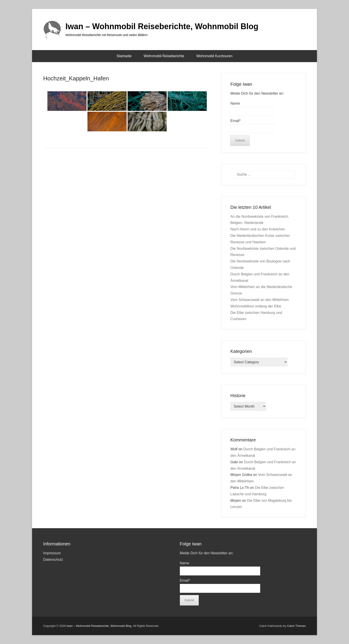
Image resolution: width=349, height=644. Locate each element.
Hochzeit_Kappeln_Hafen (76, 78)
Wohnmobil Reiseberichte (164, 56)
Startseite (124, 56)
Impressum (52, 553)
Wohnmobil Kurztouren (214, 56)
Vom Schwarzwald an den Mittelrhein (260, 300)
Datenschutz (53, 560)
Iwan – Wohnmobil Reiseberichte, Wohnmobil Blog (162, 26)
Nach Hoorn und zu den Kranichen (258, 229)
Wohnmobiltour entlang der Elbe (256, 306)
